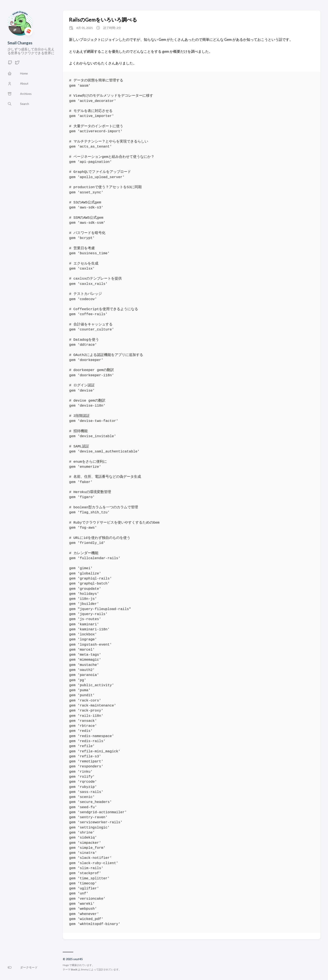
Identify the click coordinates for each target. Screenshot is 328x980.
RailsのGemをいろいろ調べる (103, 20)
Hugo (66, 965)
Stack (74, 969)
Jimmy (84, 969)
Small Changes (20, 43)
